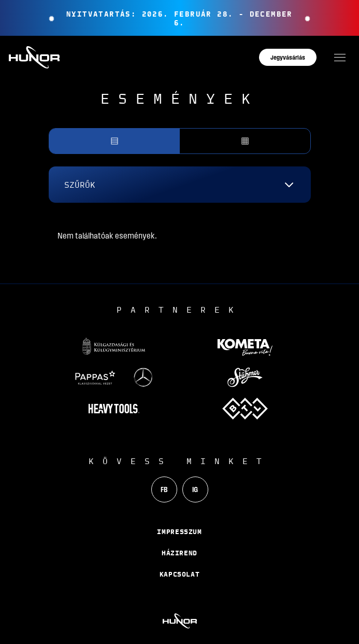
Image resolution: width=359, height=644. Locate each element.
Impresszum (179, 531)
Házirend (179, 553)
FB (164, 489)
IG (195, 489)
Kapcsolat (180, 574)
